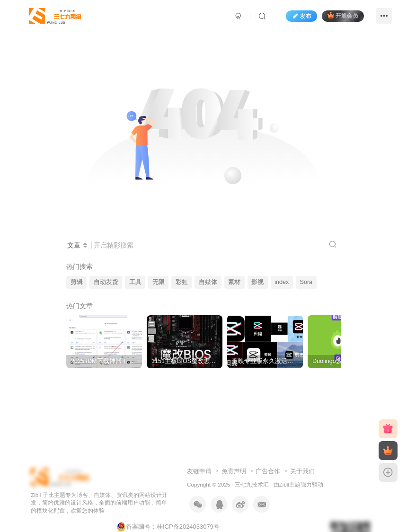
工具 (135, 282)
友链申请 (199, 471)
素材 (234, 282)
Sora (306, 282)
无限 (159, 282)
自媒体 (208, 282)
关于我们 (302, 471)
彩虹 (182, 282)
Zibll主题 (290, 484)
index (282, 282)
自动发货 (106, 282)
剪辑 (77, 282)
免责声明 (234, 471)
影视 (257, 282)
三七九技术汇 (252, 484)
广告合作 (268, 471)
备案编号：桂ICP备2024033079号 (168, 527)
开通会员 (343, 15)
